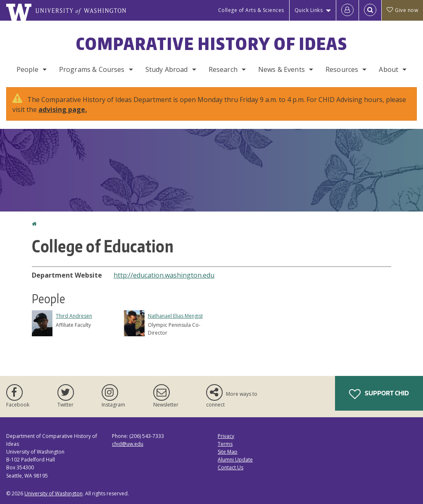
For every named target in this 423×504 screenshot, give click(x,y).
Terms (225, 444)
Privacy (226, 436)
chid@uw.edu (128, 444)
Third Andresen (74, 316)
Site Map (228, 452)
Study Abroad (167, 69)
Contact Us (231, 467)
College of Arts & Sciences (251, 10)
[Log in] (347, 10)
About (389, 69)
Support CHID (379, 394)
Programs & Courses (92, 69)
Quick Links (309, 10)
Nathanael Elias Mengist (175, 316)
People (27, 69)
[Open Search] (370, 10)
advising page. (63, 109)
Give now (402, 10)
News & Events (282, 69)
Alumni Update (235, 460)
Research (223, 69)
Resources (342, 69)
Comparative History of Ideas (212, 44)
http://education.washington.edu (164, 275)
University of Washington (53, 493)
